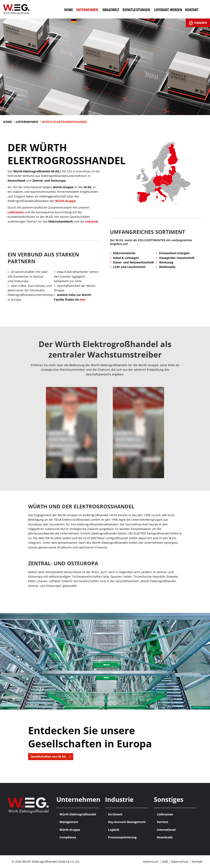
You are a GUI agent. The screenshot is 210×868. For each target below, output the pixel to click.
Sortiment (115, 814)
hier (83, 300)
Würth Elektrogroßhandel (16, 9)
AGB (165, 862)
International (166, 830)
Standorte (198, 23)
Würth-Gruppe (65, 201)
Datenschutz (180, 862)
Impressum (151, 862)
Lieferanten (16, 212)
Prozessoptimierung (122, 837)
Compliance (68, 837)
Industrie (92, 221)
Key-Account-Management (127, 822)
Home (8, 122)
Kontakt (197, 862)
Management (69, 822)
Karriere (163, 822)
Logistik (114, 830)
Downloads (165, 837)
